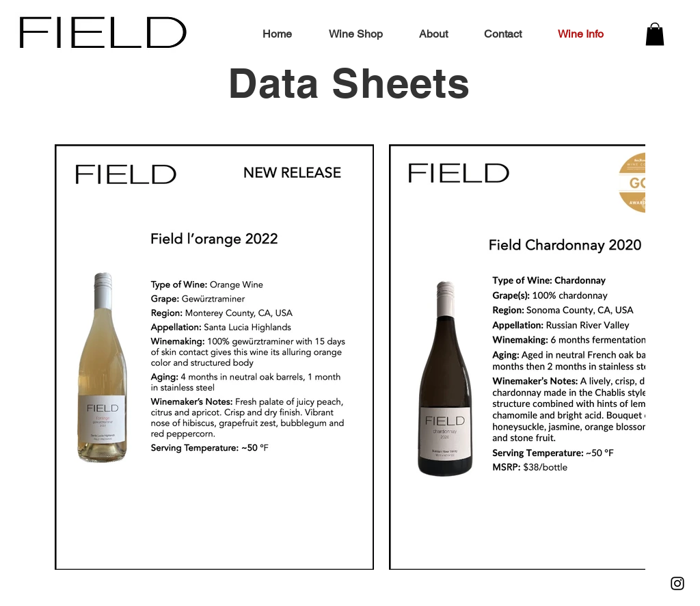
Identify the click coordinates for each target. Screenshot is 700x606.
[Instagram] (677, 583)
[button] (655, 34)
